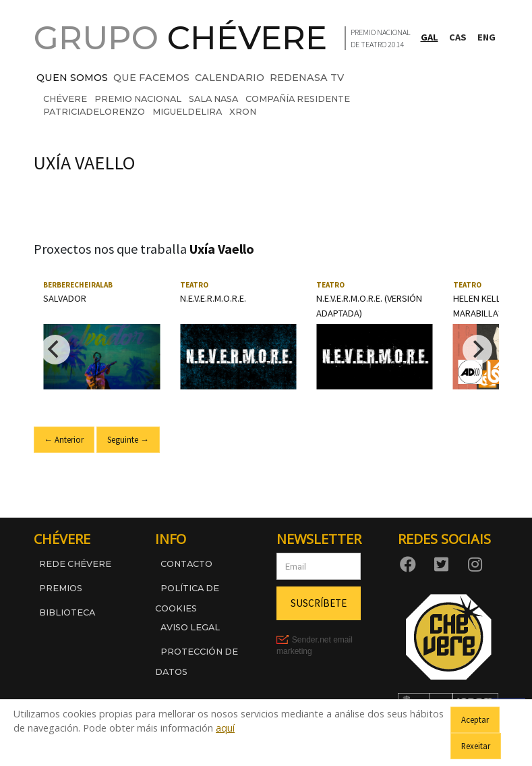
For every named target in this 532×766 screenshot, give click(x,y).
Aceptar (475, 719)
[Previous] (55, 350)
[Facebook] (411, 563)
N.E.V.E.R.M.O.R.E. (213, 298)
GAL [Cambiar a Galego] (430, 37)
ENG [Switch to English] (486, 37)
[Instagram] (478, 563)
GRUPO (180, 38)
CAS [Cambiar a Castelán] (458, 37)
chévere (65, 99)
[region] (266, 349)
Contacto (186, 564)
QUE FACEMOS (151, 78)
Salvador (65, 298)
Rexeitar (476, 746)
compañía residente (298, 99)
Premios (61, 588)
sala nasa (213, 99)
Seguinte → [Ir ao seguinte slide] (128, 439)
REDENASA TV (307, 78)
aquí (225, 728)
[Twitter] (444, 563)
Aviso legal (190, 627)
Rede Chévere (75, 564)
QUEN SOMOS (72, 78)
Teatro (194, 285)
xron (243, 112)
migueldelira (187, 112)
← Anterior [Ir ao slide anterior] (64, 439)
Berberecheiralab (78, 285)
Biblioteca (67, 612)
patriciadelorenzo (94, 112)
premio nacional (138, 99)
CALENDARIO (230, 78)
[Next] (477, 350)
